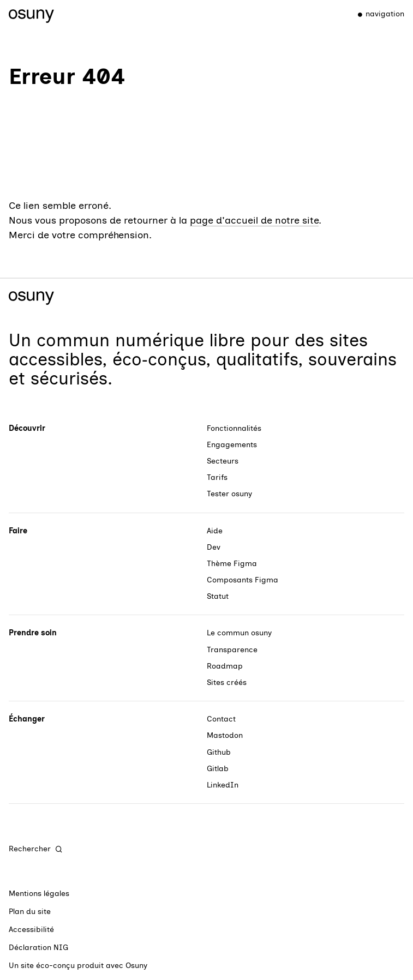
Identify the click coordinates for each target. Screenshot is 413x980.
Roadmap (225, 666)
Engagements (232, 445)
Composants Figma (243, 580)
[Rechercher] (36, 849)
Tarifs (217, 477)
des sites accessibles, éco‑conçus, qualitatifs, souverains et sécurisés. (203, 359)
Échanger (27, 719)
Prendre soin (33, 633)
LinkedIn (223, 785)
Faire (18, 531)
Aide (215, 531)
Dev (214, 547)
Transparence (232, 650)
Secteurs (223, 461)
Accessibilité (31, 930)
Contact (221, 719)
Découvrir (27, 428)
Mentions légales (39, 894)
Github (219, 752)
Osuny (136, 966)
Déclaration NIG (38, 948)
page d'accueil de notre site (254, 220)
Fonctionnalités (234, 428)
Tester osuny (229, 494)
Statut (218, 596)
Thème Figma (232, 564)
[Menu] (376, 14)
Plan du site (30, 912)
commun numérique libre (141, 340)
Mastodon (225, 735)
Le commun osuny (239, 633)
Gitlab (218, 769)
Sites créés (227, 683)
